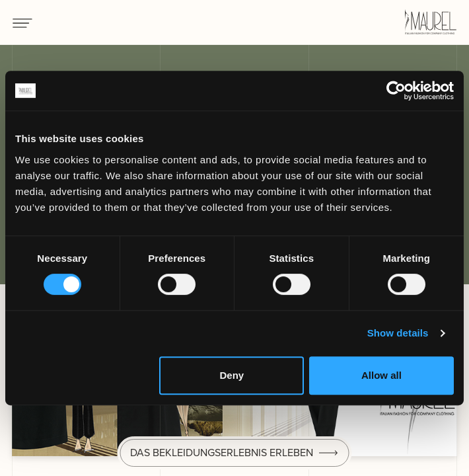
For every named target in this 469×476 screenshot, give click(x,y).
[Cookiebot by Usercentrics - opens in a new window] (396, 91)
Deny (232, 375)
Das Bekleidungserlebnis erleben (222, 453)
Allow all (381, 375)
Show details (398, 333)
